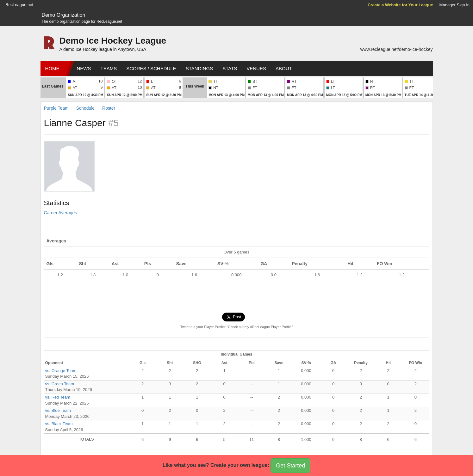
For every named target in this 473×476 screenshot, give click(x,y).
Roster (109, 108)
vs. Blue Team (58, 410)
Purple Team (56, 108)
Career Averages (61, 213)
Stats (230, 68)
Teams (109, 68)
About (284, 68)
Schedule (85, 108)
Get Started (290, 466)
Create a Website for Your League (400, 5)
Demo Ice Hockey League (113, 41)
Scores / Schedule (151, 68)
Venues (256, 68)
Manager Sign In (454, 5)
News (84, 68)
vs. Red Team (58, 397)
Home (52, 68)
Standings (199, 68)
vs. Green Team (60, 384)
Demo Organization (64, 15)
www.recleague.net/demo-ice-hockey (397, 49)
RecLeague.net (19, 5)
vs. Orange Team (61, 371)
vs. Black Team (59, 424)
